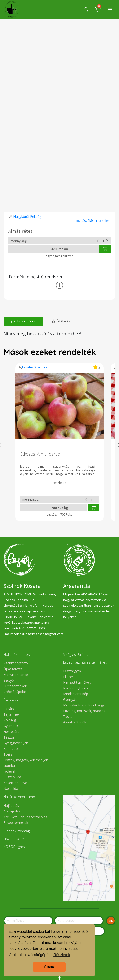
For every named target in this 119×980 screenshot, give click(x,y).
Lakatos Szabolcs (35, 367)
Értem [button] (49, 967)
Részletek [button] (62, 955)
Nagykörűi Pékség (27, 217)
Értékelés (103, 221)
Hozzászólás (85, 221)
